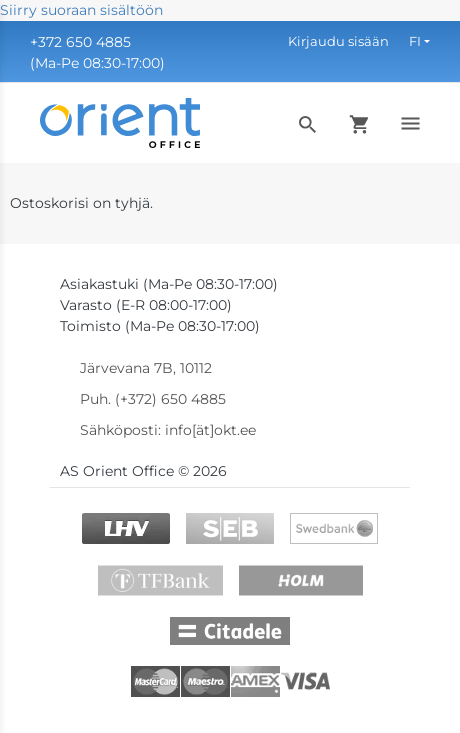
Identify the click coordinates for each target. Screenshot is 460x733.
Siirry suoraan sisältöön (81, 10)
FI (415, 41)
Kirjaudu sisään (338, 41)
